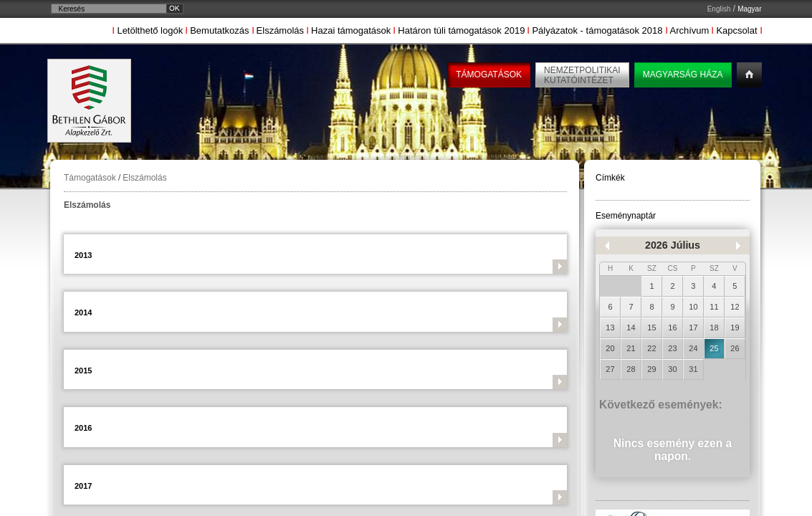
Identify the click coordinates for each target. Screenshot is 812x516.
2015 (83, 371)
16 (672, 328)
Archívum (690, 30)
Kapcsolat (736, 30)
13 (610, 328)
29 (651, 369)
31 (693, 369)
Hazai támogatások (351, 30)
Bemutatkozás (219, 30)
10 (693, 307)
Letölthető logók (150, 30)
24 (693, 348)
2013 (83, 255)
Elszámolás (280, 30)
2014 (83, 312)
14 (631, 328)
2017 (83, 486)
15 (651, 328)
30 (672, 369)
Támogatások (90, 178)
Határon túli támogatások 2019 (461, 30)
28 (631, 369)
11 (714, 307)
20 (610, 348)
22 (651, 348)
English (719, 9)
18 (714, 328)
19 (735, 328)
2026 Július (673, 245)
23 (672, 348)
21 (631, 348)
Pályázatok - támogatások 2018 (597, 30)
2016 (83, 428)
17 (693, 328)
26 (735, 348)
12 (735, 307)
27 (610, 369)
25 (714, 348)
